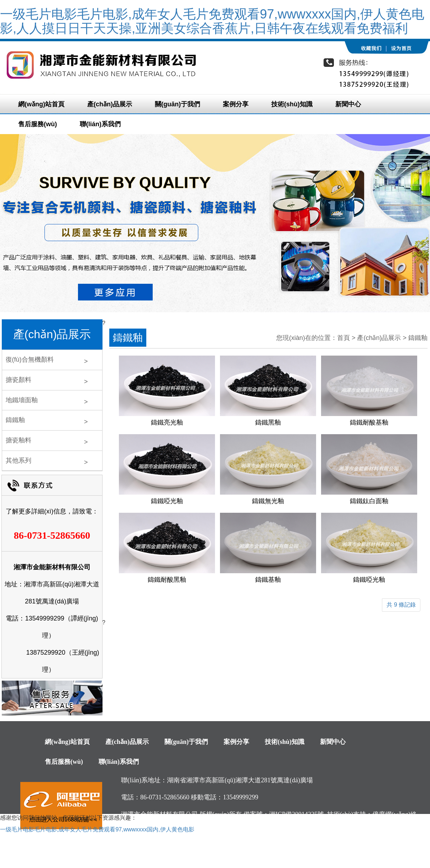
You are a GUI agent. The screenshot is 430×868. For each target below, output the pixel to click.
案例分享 (236, 104)
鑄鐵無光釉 (268, 501)
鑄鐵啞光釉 (167, 501)
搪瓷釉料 (19, 440)
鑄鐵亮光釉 (167, 422)
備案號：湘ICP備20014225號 (284, 814)
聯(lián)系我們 (100, 124)
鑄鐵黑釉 (268, 422)
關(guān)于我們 (177, 104)
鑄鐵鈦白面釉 (369, 501)
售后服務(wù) (38, 124)
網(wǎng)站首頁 (41, 104)
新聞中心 (348, 104)
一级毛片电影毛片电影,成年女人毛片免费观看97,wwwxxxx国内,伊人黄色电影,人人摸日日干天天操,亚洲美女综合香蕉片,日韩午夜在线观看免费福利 (212, 21)
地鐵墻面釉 (22, 400)
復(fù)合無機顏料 (30, 360)
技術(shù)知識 (292, 104)
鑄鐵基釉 (268, 580)
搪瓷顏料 (19, 380)
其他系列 (19, 460)
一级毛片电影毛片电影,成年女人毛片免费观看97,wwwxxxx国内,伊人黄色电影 (97, 829)
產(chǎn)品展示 (110, 104)
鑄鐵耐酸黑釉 (167, 580)
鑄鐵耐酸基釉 (369, 422)
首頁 (344, 338)
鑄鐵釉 (15, 420)
